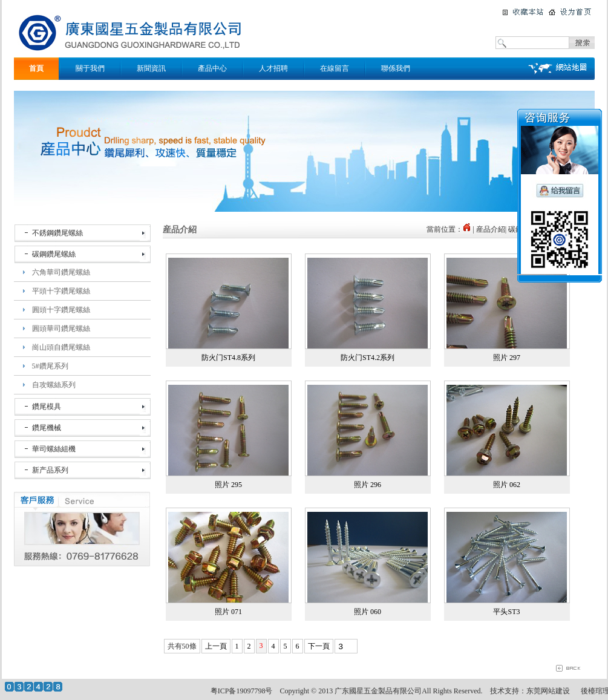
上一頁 (216, 646)
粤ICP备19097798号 (242, 691)
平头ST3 (506, 612)
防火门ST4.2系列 (368, 358)
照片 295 (228, 485)
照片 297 (507, 358)
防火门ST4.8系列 (228, 358)
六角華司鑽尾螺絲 (61, 272)
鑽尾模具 (47, 407)
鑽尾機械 (47, 428)
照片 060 (368, 612)
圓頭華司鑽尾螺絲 (61, 329)
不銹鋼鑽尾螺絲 (57, 233)
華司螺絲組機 (54, 449)
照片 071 (228, 612)
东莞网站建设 (548, 691)
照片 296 (368, 485)
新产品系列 (50, 470)
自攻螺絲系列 (54, 385)
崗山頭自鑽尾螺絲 (61, 347)
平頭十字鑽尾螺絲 (61, 291)
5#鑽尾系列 (50, 366)
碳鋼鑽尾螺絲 (54, 254)
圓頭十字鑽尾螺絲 (61, 310)
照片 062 (507, 485)
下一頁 (319, 646)
